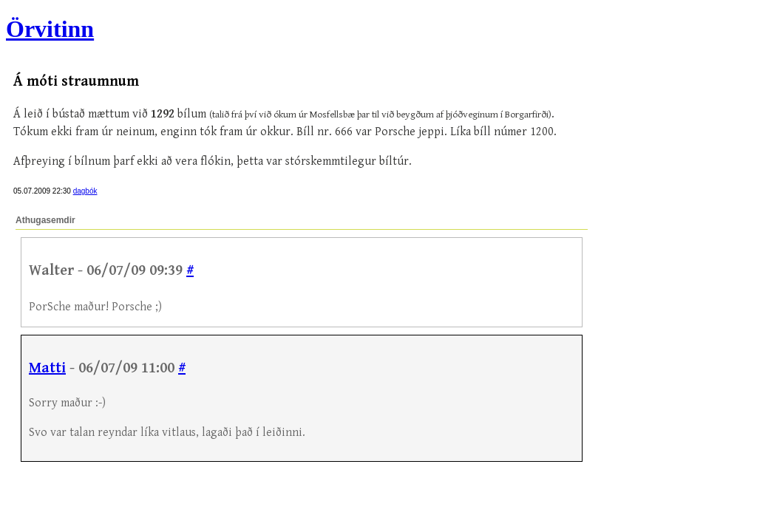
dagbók (85, 191)
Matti (47, 368)
